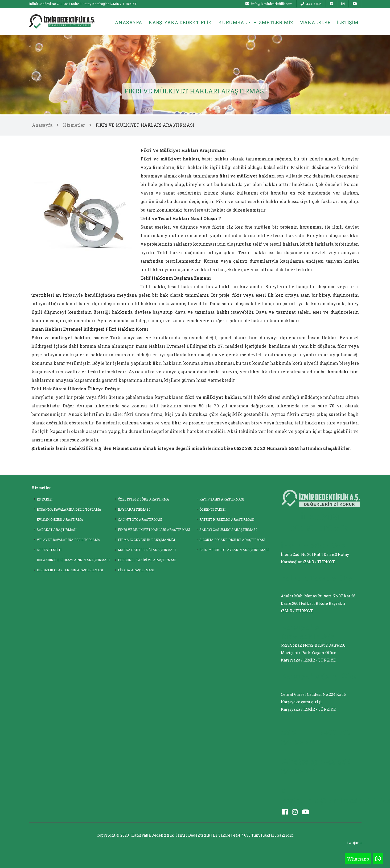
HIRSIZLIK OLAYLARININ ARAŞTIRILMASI (70, 570)
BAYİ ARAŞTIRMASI (134, 509)
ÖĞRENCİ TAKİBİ (212, 509)
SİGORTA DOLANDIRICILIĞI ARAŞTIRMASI (232, 540)
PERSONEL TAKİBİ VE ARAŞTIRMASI (147, 560)
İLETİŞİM (347, 22)
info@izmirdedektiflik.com (269, 4)
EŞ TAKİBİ (45, 499)
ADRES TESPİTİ (49, 550)
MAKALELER (315, 22)
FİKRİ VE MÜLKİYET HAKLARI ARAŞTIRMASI (145, 125)
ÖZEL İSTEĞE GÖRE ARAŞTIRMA (143, 499)
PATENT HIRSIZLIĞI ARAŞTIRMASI (227, 519)
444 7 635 (311, 4)
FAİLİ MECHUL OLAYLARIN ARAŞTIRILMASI (234, 550)
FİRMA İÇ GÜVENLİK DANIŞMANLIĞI (146, 540)
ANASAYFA (128, 22)
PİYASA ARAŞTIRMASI (136, 570)
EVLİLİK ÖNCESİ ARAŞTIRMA (60, 519)
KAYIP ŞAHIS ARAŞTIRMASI (222, 499)
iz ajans (354, 843)
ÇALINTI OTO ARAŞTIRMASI (140, 519)
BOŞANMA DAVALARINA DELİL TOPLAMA (69, 509)
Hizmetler (74, 125)
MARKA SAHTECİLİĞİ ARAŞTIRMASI (147, 550)
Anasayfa (42, 125)
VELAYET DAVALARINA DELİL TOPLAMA (68, 540)
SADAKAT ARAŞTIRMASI (57, 530)
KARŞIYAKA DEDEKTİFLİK (180, 22)
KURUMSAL (233, 22)
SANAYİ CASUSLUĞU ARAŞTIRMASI (228, 530)
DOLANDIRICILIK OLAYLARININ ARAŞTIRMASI (73, 560)
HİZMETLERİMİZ (273, 22)
